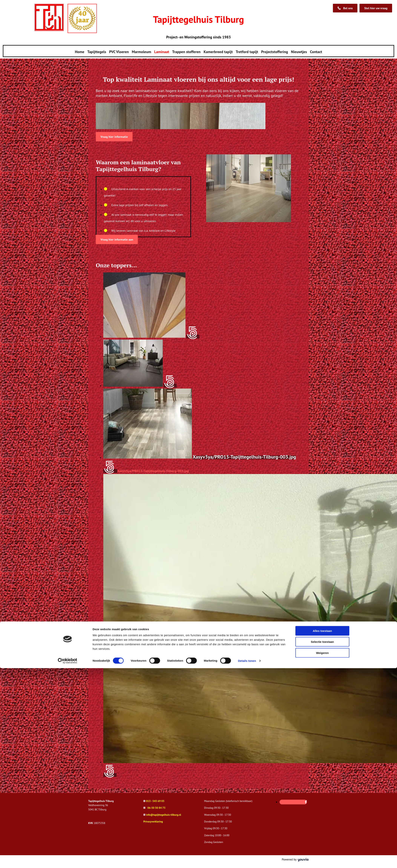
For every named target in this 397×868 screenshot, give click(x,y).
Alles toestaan (322, 830)
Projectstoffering (274, 51)
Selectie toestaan (322, 842)
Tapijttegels (97, 51)
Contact (316, 51)
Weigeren (322, 852)
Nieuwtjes (299, 51)
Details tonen (247, 861)
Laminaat (162, 51)
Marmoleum (141, 51)
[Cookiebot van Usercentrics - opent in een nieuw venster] (68, 861)
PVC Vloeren (119, 51)
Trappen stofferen (186, 51)
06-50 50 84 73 (156, 805)
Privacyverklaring (153, 819)
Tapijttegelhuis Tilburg (198, 19)
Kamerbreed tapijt (218, 51)
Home (80, 51)
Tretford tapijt (247, 51)
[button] (376, 8)
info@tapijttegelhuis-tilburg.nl (164, 812)
